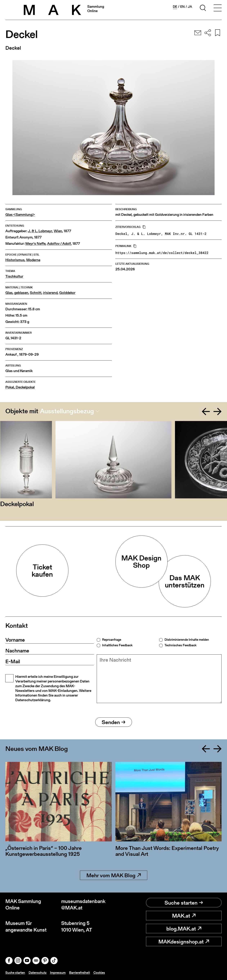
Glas (9, 293)
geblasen (21, 293)
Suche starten (184, 903)
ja (190, 7)
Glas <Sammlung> (20, 215)
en (182, 7)
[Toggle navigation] (218, 8)
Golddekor (67, 293)
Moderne (33, 260)
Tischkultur (14, 276)
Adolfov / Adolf (59, 244)
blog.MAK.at (184, 929)
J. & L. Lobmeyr (40, 231)
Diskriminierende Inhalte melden (187, 640)
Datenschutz (38, 973)
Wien (58, 231)
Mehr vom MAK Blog (114, 875)
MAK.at (184, 916)
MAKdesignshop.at (184, 941)
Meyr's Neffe (35, 244)
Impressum (58, 973)
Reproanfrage (112, 640)
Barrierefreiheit (79, 973)
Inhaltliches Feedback (117, 645)
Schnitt (36, 293)
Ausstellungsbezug (67, 411)
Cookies (99, 973)
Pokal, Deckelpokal (20, 387)
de (175, 7)
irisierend (50, 293)
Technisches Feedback (180, 645)
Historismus (15, 260)
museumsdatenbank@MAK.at (83, 904)
